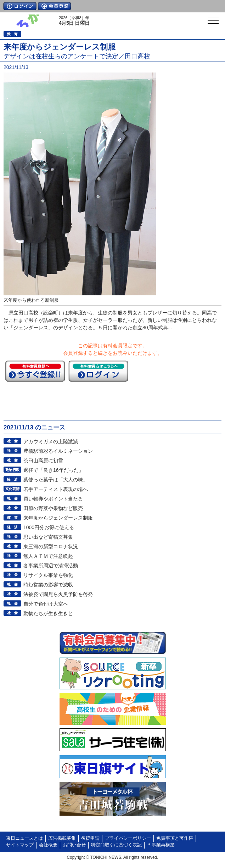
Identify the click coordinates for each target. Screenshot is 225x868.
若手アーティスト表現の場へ (56, 489)
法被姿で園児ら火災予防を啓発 (58, 594)
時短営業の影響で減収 (48, 585)
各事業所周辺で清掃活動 (51, 566)
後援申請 (90, 838)
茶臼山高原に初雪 (43, 461)
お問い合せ (74, 845)
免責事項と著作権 (175, 838)
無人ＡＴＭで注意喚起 (48, 556)
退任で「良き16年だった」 (54, 470)
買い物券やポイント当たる (53, 499)
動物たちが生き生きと (48, 613)
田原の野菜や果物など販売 (53, 508)
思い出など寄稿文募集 (48, 537)
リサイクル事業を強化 (48, 575)
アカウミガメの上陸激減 (51, 441)
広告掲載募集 (62, 838)
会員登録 (55, 6)
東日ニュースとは (24, 838)
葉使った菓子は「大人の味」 (56, 480)
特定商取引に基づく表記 (116, 845)
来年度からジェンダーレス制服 (58, 518)
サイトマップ (20, 845)
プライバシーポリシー (128, 838)
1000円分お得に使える (49, 527)
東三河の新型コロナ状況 (51, 546)
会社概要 (48, 845)
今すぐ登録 (35, 371)
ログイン (20, 6)
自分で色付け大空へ (46, 604)
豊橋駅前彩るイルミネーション (58, 451)
